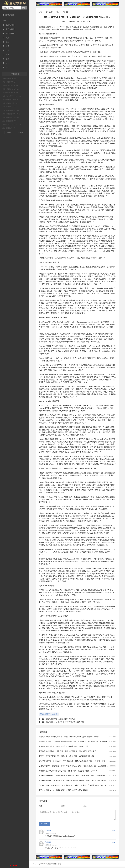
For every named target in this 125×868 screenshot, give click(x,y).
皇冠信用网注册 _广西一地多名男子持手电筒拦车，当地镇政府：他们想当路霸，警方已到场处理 (75, 742)
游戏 (6, 68)
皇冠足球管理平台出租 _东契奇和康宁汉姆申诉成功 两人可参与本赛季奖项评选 (69, 737)
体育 (6, 50)
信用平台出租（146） (9, 107)
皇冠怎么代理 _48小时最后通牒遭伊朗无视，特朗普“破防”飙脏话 (63, 790)
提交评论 (44, 825)
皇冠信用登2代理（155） (10, 93)
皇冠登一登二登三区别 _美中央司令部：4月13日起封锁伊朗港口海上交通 (66, 756)
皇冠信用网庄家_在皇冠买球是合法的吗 (60, 719)
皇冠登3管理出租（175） (10, 86)
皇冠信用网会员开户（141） (12, 110)
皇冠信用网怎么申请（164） (12, 89)
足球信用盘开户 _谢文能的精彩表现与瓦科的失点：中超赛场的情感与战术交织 (68, 771)
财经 (6, 55)
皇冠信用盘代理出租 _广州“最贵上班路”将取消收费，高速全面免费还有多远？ (68, 751)
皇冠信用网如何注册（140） (12, 114)
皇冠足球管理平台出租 (49, 714)
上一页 (9, 133)
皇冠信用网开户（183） (10, 79)
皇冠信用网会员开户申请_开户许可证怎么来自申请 (65, 722)
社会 (6, 46)
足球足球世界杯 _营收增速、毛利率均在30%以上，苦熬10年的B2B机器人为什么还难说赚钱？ (74, 766)
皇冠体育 (49, 12)
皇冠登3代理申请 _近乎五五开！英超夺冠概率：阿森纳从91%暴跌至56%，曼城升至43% (72, 761)
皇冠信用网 (8, 33)
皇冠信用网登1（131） (10, 128)
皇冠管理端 (8, 25)
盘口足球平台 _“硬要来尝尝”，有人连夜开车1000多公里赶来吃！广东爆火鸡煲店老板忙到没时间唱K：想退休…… (82, 785)
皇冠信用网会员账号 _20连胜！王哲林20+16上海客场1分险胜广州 (63, 746)
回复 (114, 832)
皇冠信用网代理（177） (10, 82)
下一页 (20, 133)
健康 (6, 59)
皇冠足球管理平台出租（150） (12, 96)
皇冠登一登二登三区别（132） (12, 124)
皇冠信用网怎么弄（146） (11, 103)
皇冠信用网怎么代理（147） (12, 100)
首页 (4, 21)
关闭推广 (16, 866)
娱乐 (6, 42)
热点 (6, 38)
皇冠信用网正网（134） (10, 121)
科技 (6, 63)
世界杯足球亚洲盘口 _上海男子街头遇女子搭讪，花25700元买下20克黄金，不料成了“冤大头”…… (76, 776)
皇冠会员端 (8, 29)
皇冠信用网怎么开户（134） (12, 117)
